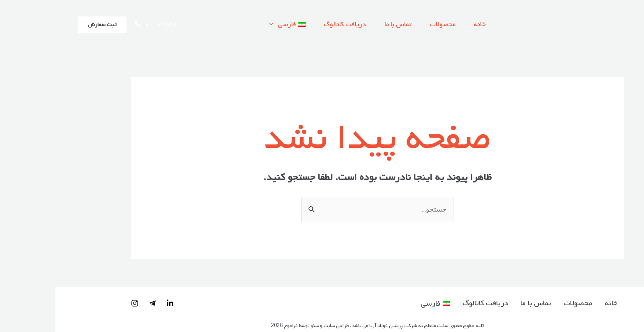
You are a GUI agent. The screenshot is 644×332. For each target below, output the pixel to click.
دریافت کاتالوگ (287, 24)
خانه (429, 24)
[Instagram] (79, 303)
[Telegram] (97, 303)
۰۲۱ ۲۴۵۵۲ (100, 24)
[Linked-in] (115, 303)
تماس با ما (343, 24)
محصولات (390, 24)
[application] (213, 25)
